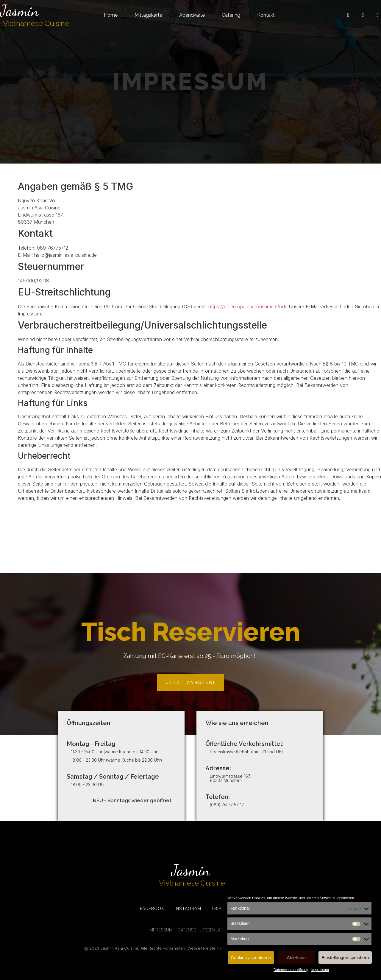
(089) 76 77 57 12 (227, 805)
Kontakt (266, 15)
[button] (191, 682)
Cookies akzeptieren (251, 958)
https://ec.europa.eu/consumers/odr (247, 307)
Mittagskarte (148, 15)
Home (111, 15)
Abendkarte (192, 15)
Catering (231, 15)
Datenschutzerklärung (291, 970)
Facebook (152, 908)
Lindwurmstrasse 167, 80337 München (230, 778)
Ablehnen (296, 958)
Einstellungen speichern (345, 958)
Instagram (188, 908)
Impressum (320, 970)
